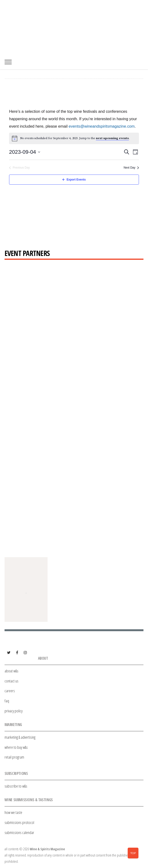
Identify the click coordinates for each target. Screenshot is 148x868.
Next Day (131, 168)
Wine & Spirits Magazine (47, 849)
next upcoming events (112, 138)
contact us (11, 681)
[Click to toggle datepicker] (25, 152)
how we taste (13, 812)
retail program (14, 757)
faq (7, 701)
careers (10, 691)
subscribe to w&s (16, 786)
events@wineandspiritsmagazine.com (102, 126)
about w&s (11, 671)
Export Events (74, 180)
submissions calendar (19, 832)
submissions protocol (19, 822)
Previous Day (19, 168)
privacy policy (14, 711)
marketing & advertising (20, 737)
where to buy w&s (16, 747)
